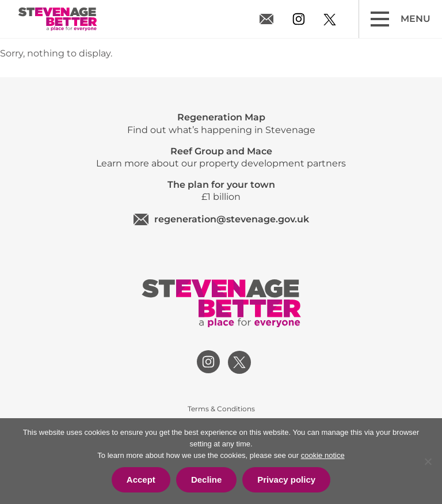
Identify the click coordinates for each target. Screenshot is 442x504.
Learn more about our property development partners (221, 157)
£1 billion (221, 191)
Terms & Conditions (221, 409)
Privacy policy (286, 480)
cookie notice (323, 455)
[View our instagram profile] (299, 19)
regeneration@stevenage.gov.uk (268, 19)
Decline (206, 480)
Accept (141, 480)
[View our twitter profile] (330, 20)
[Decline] (428, 461)
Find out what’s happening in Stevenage (221, 123)
